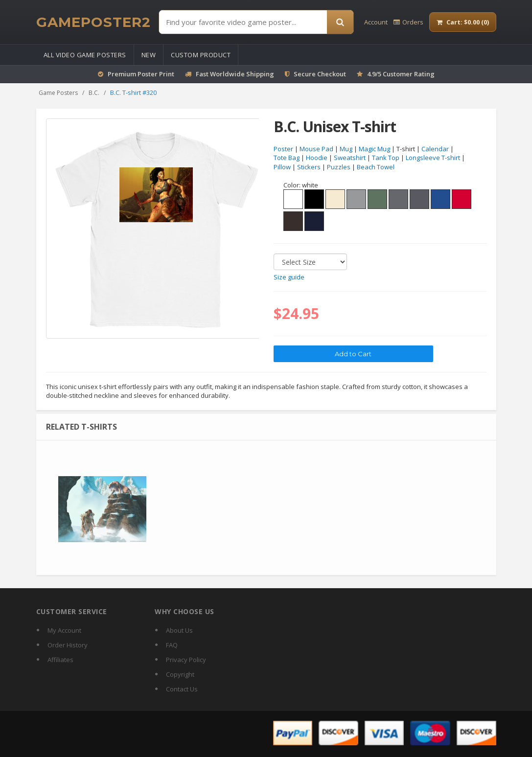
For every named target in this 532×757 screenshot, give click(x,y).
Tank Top (386, 158)
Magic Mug (374, 149)
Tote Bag (287, 158)
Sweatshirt (350, 158)
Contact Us (182, 689)
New (149, 55)
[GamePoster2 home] (93, 22)
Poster (283, 149)
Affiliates (60, 660)
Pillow (282, 167)
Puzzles (339, 167)
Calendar (435, 149)
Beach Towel (376, 167)
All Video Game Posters (85, 55)
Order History (68, 645)
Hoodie (317, 158)
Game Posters (58, 93)
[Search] (340, 22)
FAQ (172, 645)
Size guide (289, 277)
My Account (64, 630)
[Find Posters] (243, 22)
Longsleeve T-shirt (433, 158)
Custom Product (201, 55)
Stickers (309, 167)
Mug (346, 149)
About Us (179, 630)
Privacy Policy (186, 660)
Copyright (180, 674)
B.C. (94, 93)
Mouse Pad (316, 149)
